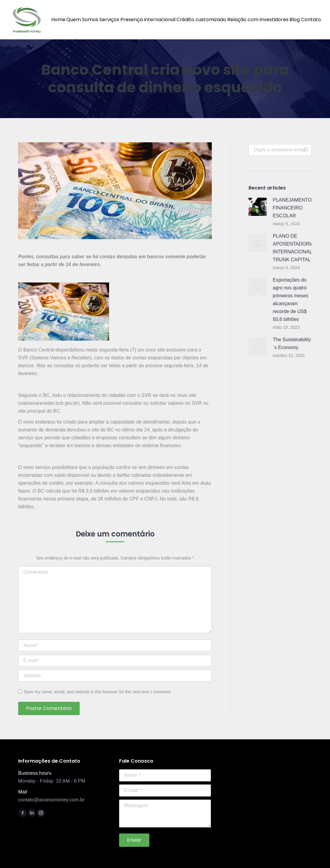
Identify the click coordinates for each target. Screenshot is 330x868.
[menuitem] (58, 20)
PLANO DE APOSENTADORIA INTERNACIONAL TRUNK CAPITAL (293, 248)
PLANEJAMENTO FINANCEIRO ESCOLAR (292, 208)
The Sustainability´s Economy (292, 343)
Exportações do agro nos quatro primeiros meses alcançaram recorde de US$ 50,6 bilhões (290, 300)
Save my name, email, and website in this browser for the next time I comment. (98, 692)
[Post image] (258, 207)
